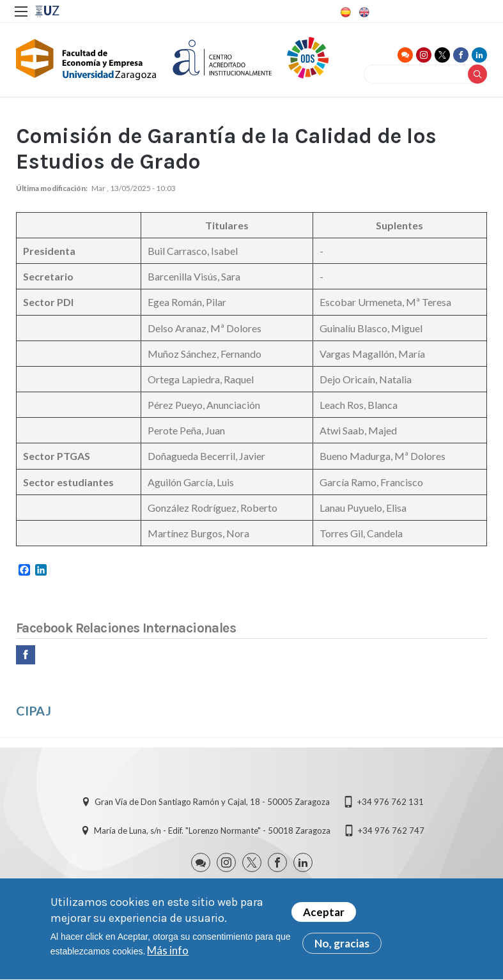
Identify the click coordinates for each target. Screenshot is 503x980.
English (363, 12)
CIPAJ (34, 710)
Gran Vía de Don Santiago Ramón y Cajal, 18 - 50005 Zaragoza (212, 802)
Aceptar (324, 916)
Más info (168, 955)
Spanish (344, 12)
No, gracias (342, 948)
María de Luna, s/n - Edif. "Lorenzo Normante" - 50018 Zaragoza (212, 831)
